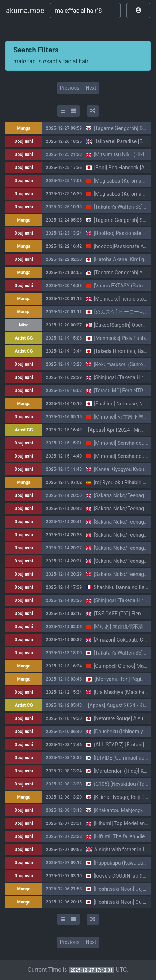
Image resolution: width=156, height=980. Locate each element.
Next (91, 88)
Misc (24, 325)
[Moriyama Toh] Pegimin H (125, 679)
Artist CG (24, 338)
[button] (138, 11)
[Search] (85, 11)
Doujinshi (24, 141)
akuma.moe (25, 11)
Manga (24, 128)
